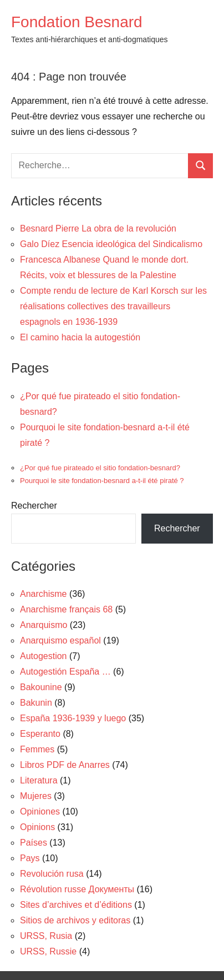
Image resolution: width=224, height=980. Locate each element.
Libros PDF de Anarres (65, 765)
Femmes (37, 749)
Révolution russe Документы (77, 889)
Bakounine (41, 687)
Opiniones (40, 811)
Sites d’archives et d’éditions (76, 905)
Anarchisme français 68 (66, 609)
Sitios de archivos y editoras (75, 920)
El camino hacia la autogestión (80, 337)
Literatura (39, 780)
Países (34, 843)
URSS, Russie (48, 951)
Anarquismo (44, 625)
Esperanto (40, 734)
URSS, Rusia (46, 936)
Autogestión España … (65, 672)
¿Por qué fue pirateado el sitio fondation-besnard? (100, 468)
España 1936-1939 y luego (73, 718)
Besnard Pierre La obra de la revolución (98, 228)
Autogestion (44, 656)
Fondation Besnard (77, 22)
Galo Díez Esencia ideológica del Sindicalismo (111, 244)
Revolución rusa (52, 874)
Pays (30, 858)
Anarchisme (43, 594)
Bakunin (36, 703)
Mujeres (36, 796)
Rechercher (34, 506)
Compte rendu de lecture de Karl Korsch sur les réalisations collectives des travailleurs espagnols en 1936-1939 (113, 306)
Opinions (37, 827)
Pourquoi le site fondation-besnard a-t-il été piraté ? (102, 481)
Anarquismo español (60, 640)
